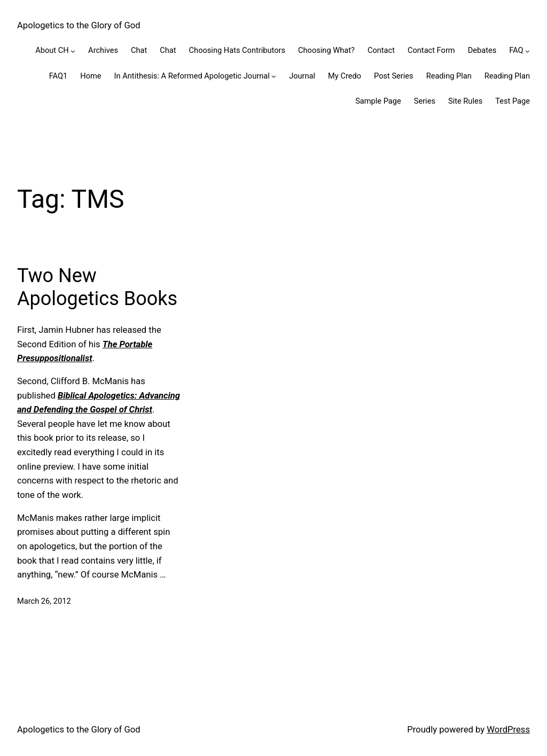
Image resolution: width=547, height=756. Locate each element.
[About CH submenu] (73, 51)
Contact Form (431, 50)
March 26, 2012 (44, 601)
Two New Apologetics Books (97, 287)
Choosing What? (326, 50)
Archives (103, 50)
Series (425, 101)
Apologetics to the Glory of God (79, 25)
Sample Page (378, 101)
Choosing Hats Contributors (237, 50)
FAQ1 (58, 76)
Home (91, 76)
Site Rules (465, 101)
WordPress (508, 730)
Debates (482, 50)
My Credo (345, 76)
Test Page (513, 101)
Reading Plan (449, 76)
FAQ (516, 50)
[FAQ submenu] (528, 51)
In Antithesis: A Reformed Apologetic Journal (192, 76)
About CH (52, 50)
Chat (139, 50)
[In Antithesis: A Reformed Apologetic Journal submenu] (274, 76)
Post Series (394, 76)
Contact (381, 50)
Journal (302, 76)
